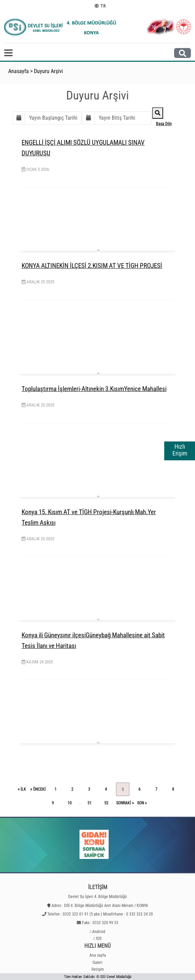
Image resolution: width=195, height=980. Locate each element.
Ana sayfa (98, 955)
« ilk (22, 789)
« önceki (38, 789)
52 (106, 803)
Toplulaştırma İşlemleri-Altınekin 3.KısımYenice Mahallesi (94, 389)
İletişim (98, 969)
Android (99, 932)
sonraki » (125, 803)
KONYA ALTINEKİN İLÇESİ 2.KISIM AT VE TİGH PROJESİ (92, 266)
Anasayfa (19, 71)
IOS (99, 938)
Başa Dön (164, 124)
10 (70, 803)
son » (142, 803)
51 (89, 803)
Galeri (97, 963)
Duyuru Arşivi (48, 71)
